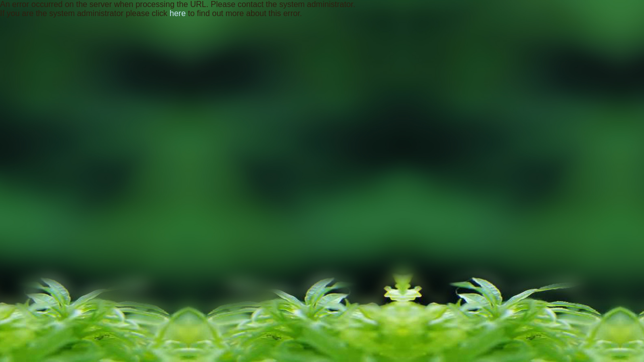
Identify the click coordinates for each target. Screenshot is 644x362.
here (178, 13)
